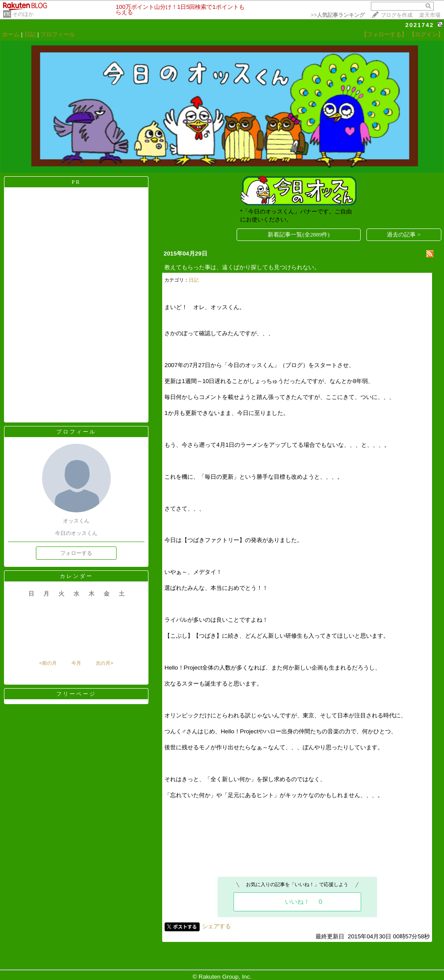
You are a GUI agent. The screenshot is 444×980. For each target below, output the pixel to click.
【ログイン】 (426, 34)
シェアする (216, 926)
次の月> (104, 663)
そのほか (23, 14)
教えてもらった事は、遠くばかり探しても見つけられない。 (242, 267)
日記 (30, 34)
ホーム (11, 34)
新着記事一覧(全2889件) (299, 234)
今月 (76, 663)
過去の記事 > (404, 234)
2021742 (420, 25)
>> (338, 15)
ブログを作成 (397, 15)
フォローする (76, 553)
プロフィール (58, 34)
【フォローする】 (384, 34)
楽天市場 (430, 15)
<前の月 (48, 663)
